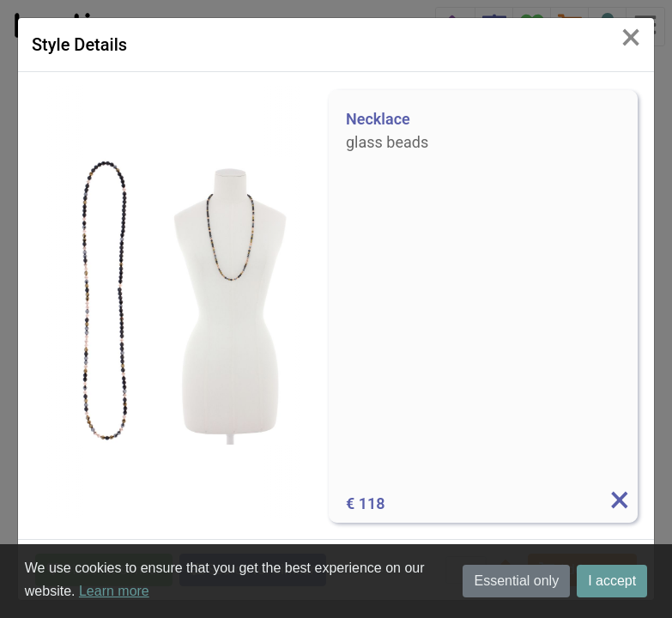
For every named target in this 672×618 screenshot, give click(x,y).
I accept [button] (612, 581)
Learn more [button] (114, 591)
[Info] (619, 504)
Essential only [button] (516, 581)
